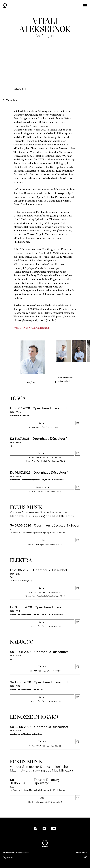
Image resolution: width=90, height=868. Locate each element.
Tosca (18, 398)
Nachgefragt (28, 580)
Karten (42, 423)
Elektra (21, 560)
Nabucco (22, 642)
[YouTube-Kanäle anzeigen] (54, 829)
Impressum (8, 857)
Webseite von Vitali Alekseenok (31, 328)
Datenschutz (82, 853)
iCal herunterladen (78, 423)
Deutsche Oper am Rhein (5, 6)
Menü (85, 6)
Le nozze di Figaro (34, 717)
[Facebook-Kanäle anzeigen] (36, 829)
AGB (85, 857)
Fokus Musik (26, 507)
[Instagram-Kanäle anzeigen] (44, 829)
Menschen (12, 100)
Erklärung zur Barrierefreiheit (16, 853)
